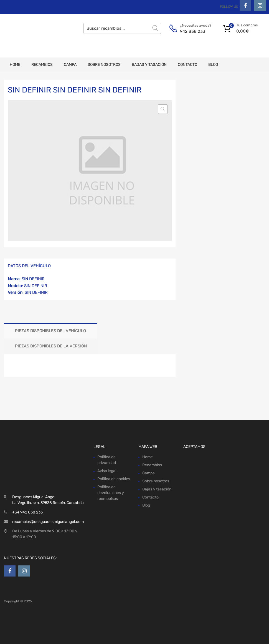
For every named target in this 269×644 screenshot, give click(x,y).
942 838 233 (193, 31)
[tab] (50, 331)
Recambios (42, 65)
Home (15, 65)
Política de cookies (114, 479)
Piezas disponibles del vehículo (50, 331)
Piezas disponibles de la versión (51, 346)
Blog (213, 65)
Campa (70, 65)
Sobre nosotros (104, 65)
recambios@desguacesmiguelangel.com (48, 522)
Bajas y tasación (149, 65)
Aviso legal (107, 471)
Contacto (187, 65)
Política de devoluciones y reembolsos (111, 493)
